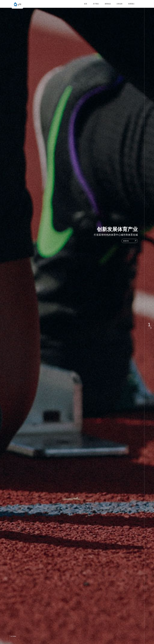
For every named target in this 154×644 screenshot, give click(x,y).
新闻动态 (108, 4)
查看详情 (126, 242)
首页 (86, 4)
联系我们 (131, 4)
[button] (149, 12)
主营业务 (120, 4)
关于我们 (96, 4)
